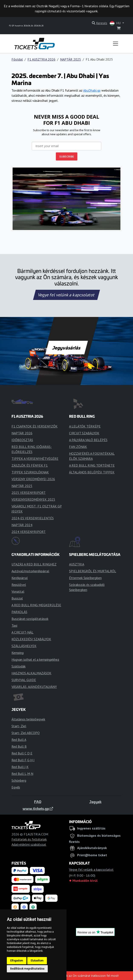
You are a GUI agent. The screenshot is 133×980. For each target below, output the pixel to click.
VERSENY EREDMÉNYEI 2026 (33, 479)
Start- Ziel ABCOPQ (26, 733)
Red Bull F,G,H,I (23, 760)
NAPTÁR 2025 (71, 59)
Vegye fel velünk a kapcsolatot (66, 295)
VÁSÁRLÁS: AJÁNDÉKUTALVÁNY (34, 687)
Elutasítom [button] (37, 961)
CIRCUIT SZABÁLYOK (84, 433)
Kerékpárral (20, 578)
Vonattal (18, 591)
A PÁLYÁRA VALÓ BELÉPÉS (88, 440)
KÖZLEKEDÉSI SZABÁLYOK (31, 639)
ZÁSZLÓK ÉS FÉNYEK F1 (30, 465)
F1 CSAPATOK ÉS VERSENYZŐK (35, 426)
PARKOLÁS (19, 612)
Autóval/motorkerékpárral (30, 571)
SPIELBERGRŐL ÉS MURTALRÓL (93, 571)
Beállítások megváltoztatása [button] (27, 969)
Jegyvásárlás (66, 348)
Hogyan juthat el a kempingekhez (35, 659)
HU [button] (116, 23)
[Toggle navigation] (116, 44)
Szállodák (19, 666)
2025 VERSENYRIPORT (29, 493)
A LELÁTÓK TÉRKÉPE (85, 426)
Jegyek (95, 802)
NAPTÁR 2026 (22, 433)
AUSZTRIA (77, 564)
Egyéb (16, 787)
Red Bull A (19, 740)
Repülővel (19, 585)
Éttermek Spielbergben (85, 578)
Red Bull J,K (20, 767)
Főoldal (17, 59)
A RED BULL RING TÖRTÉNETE (92, 465)
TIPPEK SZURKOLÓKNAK (30, 472)
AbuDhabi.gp (92, 90)
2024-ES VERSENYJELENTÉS (33, 518)
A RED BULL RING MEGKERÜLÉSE (36, 605)
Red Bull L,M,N (22, 774)
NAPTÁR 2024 (22, 525)
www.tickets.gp (38, 808)
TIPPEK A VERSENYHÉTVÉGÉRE (35, 459)
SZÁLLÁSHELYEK (24, 646)
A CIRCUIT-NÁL (22, 632)
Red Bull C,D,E (22, 753)
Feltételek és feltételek (29, 839)
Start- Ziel (19, 726)
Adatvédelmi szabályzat (29, 844)
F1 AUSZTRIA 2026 (41, 59)
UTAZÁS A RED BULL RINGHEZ (34, 564)
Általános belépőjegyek (28, 719)
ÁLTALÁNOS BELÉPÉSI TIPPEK (92, 472)
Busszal (17, 598)
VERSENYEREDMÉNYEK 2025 (33, 499)
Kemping (18, 653)
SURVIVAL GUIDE (24, 680)
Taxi (14, 625)
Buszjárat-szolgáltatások (30, 619)
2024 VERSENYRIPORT (29, 532)
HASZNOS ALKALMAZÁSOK (31, 673)
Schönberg (19, 780)
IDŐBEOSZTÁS (22, 440)
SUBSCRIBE (67, 156)
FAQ (38, 802)
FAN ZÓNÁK (78, 447)
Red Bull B (19, 746)
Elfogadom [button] (17, 961)
